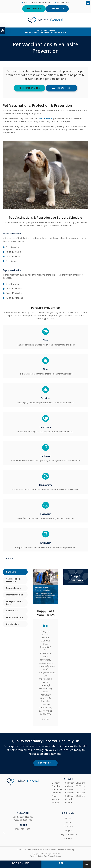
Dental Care (12, 610)
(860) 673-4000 (63, 3)
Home (68, 818)
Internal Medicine (15, 594)
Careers (68, 838)
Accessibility (45, 849)
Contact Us (44, 763)
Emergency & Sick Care (15, 602)
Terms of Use (22, 849)
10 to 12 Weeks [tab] (14, 288)
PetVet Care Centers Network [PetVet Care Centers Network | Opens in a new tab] (50, 856)
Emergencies (57, 8)
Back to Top (70, 849)
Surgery (68, 830)
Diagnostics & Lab (68, 834)
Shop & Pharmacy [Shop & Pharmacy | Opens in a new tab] (76, 576)
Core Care (68, 826)
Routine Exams (13, 588)
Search (54, 849)
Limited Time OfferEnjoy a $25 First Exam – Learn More (44, 31)
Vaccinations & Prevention (13, 580)
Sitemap (61, 849)
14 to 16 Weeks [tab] (14, 256)
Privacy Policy (34, 849)
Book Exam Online (28, 88)
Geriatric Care (13, 624)
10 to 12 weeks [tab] (14, 252)
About (68, 822)
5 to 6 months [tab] (13, 261)
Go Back (9, 559)
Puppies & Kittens (15, 617)
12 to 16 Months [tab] (14, 298)
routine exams (45, 118)
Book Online (34, 8)
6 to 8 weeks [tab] (12, 247)
